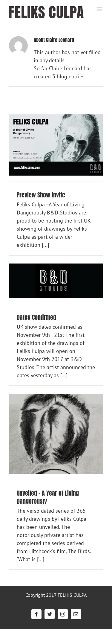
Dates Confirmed (36, 317)
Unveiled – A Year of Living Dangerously (48, 497)
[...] (45, 245)
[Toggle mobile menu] (100, 9)
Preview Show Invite (41, 195)
